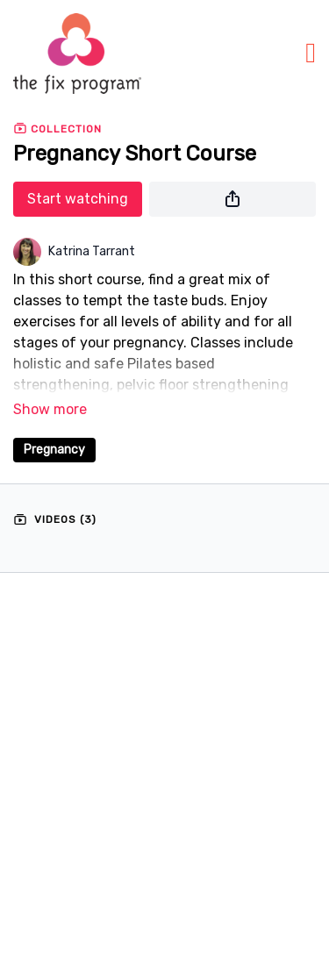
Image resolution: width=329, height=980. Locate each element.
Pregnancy (54, 450)
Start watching (78, 199)
